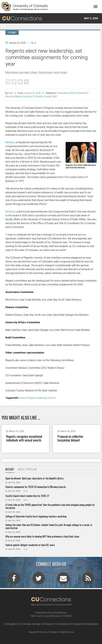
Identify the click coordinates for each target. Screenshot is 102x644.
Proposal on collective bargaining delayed (70, 438)
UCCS (71, 93)
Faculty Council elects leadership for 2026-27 (27, 496)
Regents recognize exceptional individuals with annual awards (24, 438)
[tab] (10, 469)
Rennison (10, 212)
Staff (11, 93)
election (52, 398)
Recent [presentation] (10, 469)
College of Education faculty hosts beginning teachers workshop (36, 516)
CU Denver (80, 93)
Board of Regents (28, 398)
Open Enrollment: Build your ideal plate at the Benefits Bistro (34, 478)
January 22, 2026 (32, 93)
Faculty (48, 96)
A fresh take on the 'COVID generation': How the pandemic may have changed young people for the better (50, 506)
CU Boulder (62, 93)
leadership (42, 398)
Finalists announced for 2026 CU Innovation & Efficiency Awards (36, 487)
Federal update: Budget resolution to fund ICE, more (30, 545)
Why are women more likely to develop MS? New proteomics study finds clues (42, 536)
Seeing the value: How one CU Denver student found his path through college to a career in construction (49, 526)
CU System (38, 96)
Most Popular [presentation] (27, 469)
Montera (10, 142)
